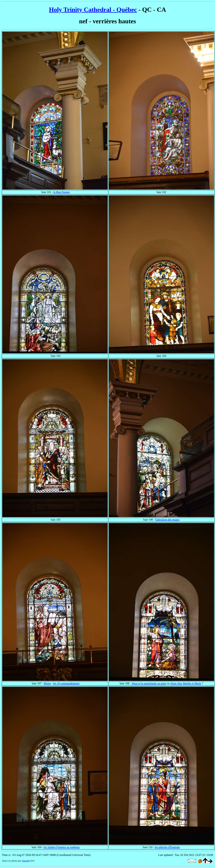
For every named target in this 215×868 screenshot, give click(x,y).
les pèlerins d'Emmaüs (167, 847)
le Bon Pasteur (62, 192)
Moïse (47, 683)
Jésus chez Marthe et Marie (186, 683)
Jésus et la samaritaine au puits (149, 683)
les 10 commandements (66, 683)
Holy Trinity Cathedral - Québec (93, 10)
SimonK (26, 861)
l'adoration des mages (167, 520)
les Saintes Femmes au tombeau (62, 847)
